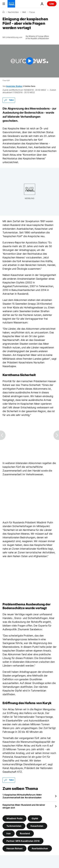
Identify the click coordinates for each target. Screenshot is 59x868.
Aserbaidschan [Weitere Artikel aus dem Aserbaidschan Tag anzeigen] (40, 848)
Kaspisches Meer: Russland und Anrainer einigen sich (24, 806)
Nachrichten (13, 12)
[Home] (3, 12)
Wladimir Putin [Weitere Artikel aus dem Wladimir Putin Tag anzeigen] (14, 818)
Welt (24, 12)
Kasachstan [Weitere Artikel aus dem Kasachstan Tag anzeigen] (37, 826)
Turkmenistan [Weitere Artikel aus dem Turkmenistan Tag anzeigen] (14, 826)
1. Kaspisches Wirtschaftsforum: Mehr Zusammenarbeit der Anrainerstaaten (22, 796)
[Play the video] (29, 61)
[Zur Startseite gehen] (11, 4)
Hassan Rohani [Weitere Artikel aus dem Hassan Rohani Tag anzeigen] (14, 848)
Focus (32, 12)
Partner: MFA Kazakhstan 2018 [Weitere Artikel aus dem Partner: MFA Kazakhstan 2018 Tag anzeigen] (23, 841)
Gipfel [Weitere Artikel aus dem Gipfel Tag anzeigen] (35, 818)
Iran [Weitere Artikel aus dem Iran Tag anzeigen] (9, 833)
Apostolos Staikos (14, 86)
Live (52, 4)
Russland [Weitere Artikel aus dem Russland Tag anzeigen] (25, 833)
